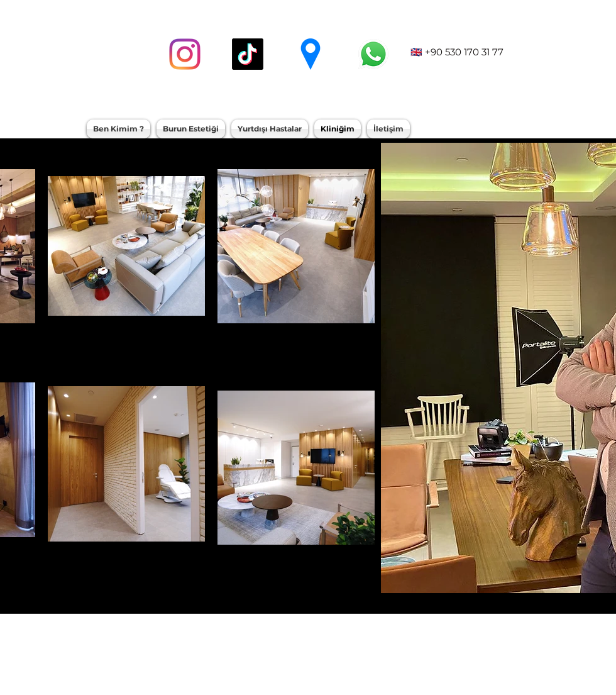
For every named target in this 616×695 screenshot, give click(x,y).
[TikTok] (248, 54)
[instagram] (185, 54)
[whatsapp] (373, 54)
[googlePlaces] (311, 54)
